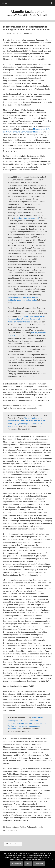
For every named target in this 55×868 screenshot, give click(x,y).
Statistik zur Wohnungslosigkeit (27, 218)
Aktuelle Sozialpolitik (27, 12)
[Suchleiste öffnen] (52, 3)
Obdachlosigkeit (12, 827)
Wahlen (23, 827)
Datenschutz (39, 864)
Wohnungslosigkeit (11, 830)
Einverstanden (17, 864)
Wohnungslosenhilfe (35, 827)
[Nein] (52, 859)
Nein (28, 864)
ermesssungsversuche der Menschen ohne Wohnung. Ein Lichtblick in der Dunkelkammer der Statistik (26, 319)
